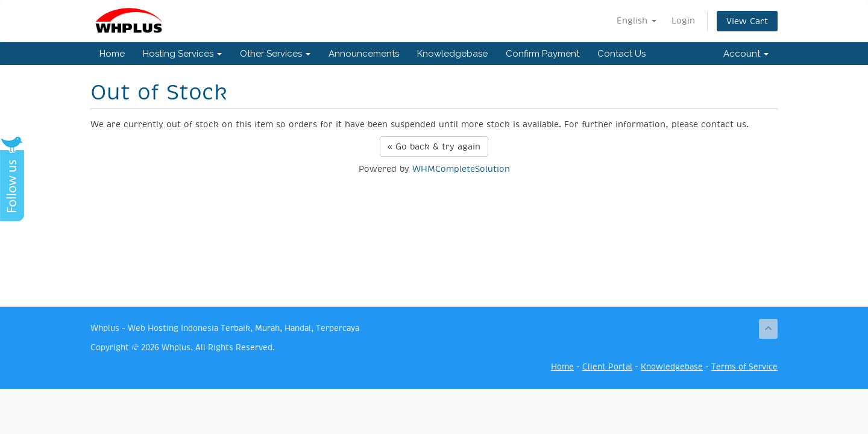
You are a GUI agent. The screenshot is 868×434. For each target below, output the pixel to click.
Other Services (275, 54)
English (637, 20)
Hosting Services (182, 54)
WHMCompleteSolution (461, 169)
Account (746, 54)
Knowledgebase (452, 54)
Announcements (364, 54)
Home (112, 54)
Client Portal (607, 367)
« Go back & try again (434, 146)
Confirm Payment (542, 54)
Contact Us (621, 54)
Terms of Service (744, 367)
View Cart (747, 21)
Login (683, 20)
